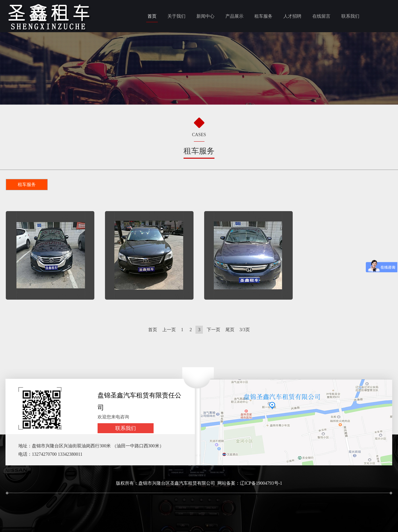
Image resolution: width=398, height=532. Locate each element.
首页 (152, 16)
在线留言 (321, 16)
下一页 (213, 330)
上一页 (169, 330)
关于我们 (176, 16)
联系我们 (350, 16)
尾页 (230, 330)
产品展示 (234, 16)
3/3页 (245, 330)
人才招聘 (292, 16)
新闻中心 (205, 16)
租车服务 (263, 16)
